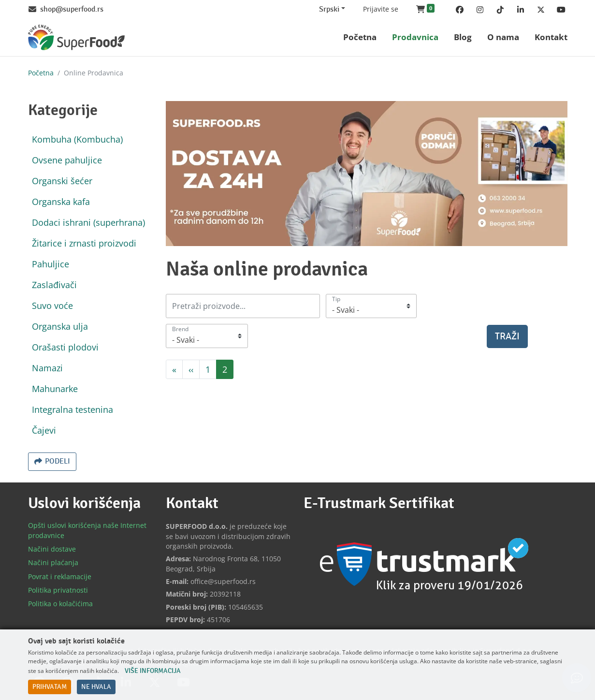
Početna (41, 73)
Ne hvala (96, 687)
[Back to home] (76, 37)
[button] (425, 10)
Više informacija (153, 671)
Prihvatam (50, 687)
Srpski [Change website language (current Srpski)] (329, 9)
